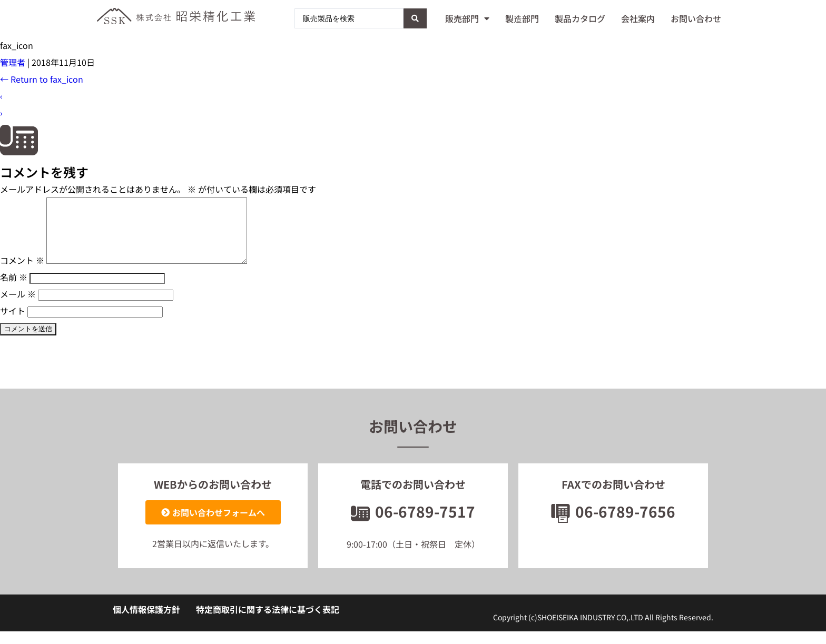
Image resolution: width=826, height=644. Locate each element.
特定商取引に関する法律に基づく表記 (268, 622)
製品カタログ (580, 18)
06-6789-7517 (413, 524)
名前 (14, 290)
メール (18, 306)
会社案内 (638, 18)
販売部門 (467, 18)
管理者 (13, 62)
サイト (13, 323)
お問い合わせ (696, 18)
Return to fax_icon (42, 79)
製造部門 (522, 18)
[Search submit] (415, 18)
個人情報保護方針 (146, 622)
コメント (22, 273)
